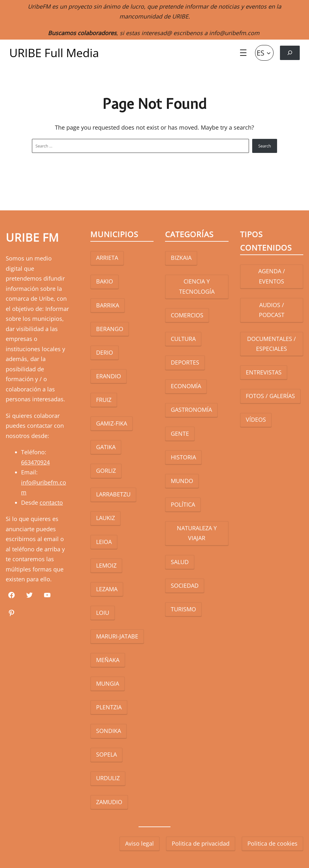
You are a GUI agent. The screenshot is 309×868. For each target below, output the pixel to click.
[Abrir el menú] (243, 53)
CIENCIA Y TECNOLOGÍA (197, 286)
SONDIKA (109, 731)
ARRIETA (107, 258)
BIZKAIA (181, 258)
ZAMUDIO (109, 802)
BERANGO (110, 329)
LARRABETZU (113, 494)
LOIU (103, 613)
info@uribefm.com (234, 33)
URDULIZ (108, 778)
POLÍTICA (183, 504)
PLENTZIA (109, 707)
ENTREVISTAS (264, 372)
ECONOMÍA (186, 386)
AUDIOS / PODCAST (272, 310)
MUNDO (182, 481)
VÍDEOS (256, 419)
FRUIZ (104, 400)
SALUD (180, 562)
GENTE (180, 434)
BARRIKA (108, 305)
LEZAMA (107, 589)
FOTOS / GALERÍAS (270, 396)
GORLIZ (106, 471)
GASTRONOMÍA (191, 410)
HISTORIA (183, 457)
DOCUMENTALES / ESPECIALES (271, 344)
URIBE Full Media (54, 53)
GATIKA (106, 447)
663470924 (35, 462)
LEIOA (104, 542)
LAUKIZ (106, 518)
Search (265, 146)
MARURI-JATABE (117, 636)
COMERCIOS (187, 315)
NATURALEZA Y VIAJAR (197, 533)
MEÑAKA (108, 660)
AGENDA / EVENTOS (272, 276)
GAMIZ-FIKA (112, 423)
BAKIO (105, 281)
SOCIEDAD (185, 585)
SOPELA (106, 754)
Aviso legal (139, 843)
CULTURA (183, 339)
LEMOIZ (106, 565)
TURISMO (183, 609)
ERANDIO (109, 376)
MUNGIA (108, 683)
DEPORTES (185, 362)
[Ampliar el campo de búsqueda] (290, 53)
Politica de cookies (272, 843)
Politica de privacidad (201, 843)
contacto (51, 502)
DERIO (105, 352)
